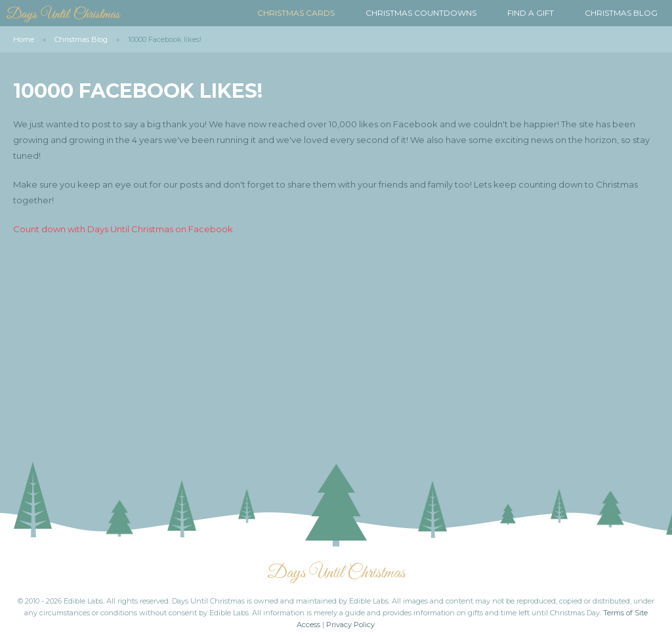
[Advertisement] (336, 342)
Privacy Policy (350, 625)
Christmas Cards (296, 13)
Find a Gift (531, 13)
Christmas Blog (621, 13)
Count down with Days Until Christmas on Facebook (123, 229)
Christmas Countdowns (421, 13)
